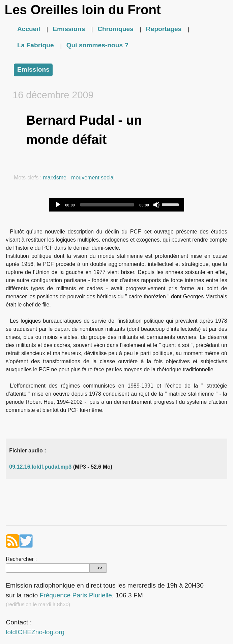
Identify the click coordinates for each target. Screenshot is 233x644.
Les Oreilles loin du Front (83, 10)
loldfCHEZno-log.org (35, 632)
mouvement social (93, 178)
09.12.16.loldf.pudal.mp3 (40, 467)
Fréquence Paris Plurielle (76, 595)
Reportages (164, 29)
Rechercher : (21, 559)
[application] (117, 205)
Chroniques (115, 29)
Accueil (29, 29)
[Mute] (156, 205)
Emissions (69, 29)
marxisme (55, 178)
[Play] (58, 205)
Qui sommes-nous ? (97, 45)
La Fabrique (36, 45)
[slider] (107, 205)
